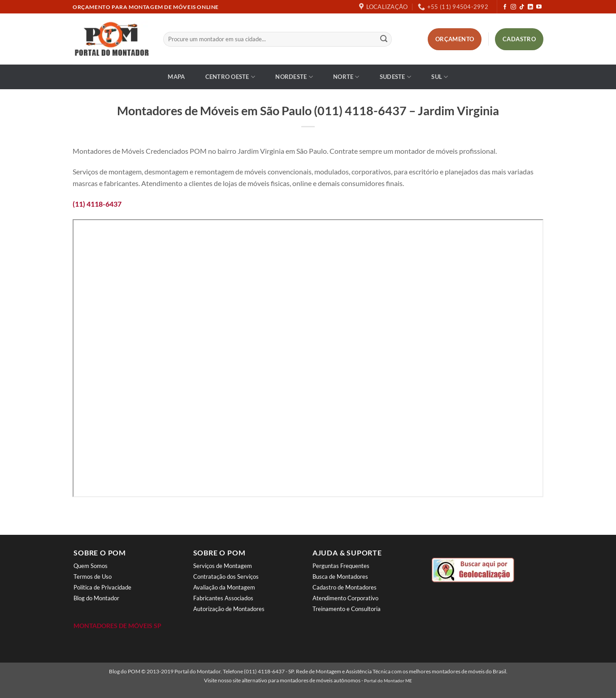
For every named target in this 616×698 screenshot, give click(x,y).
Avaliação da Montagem (224, 587)
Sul (440, 77)
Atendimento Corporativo (345, 598)
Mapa (176, 77)
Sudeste (395, 77)
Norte (346, 77)
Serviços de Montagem (223, 566)
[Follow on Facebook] (505, 7)
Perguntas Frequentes (341, 566)
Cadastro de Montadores (345, 587)
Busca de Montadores (340, 577)
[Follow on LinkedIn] (530, 7)
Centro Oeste (230, 77)
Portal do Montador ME (388, 681)
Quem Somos (91, 566)
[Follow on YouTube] (539, 7)
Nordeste (294, 77)
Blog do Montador (96, 598)
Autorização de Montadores (229, 609)
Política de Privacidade (102, 587)
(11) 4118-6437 (97, 204)
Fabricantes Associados (223, 598)
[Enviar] (384, 39)
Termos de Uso (93, 577)
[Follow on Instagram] (513, 7)
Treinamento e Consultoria (347, 609)
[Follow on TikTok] (522, 7)
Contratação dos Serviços (226, 577)
